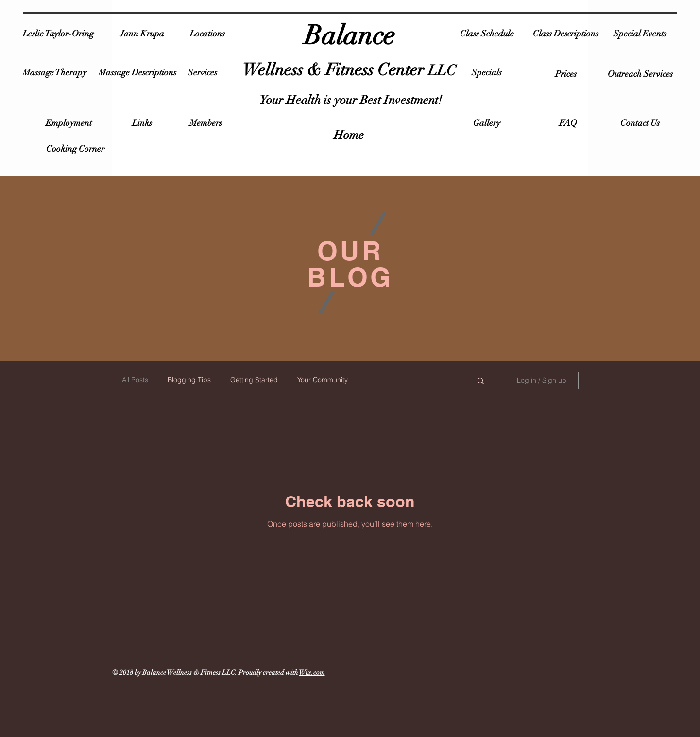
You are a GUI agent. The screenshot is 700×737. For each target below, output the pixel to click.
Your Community (323, 380)
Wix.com (312, 673)
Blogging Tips (189, 380)
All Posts (135, 380)
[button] (481, 382)
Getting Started (254, 380)
